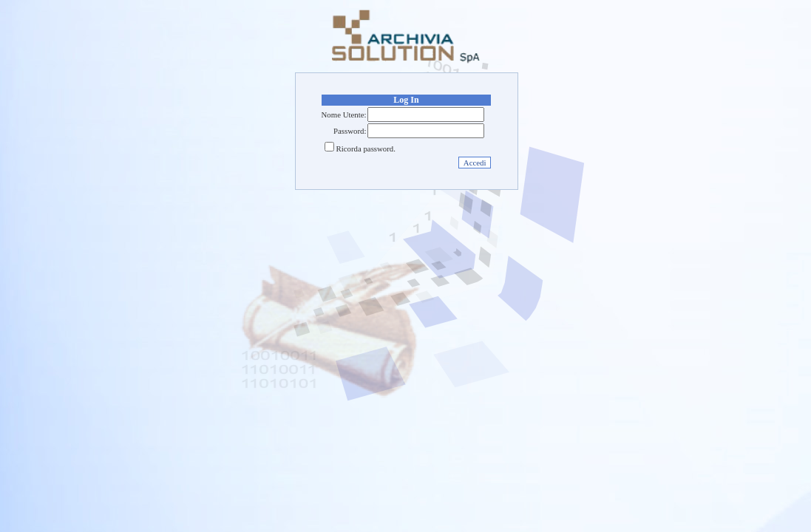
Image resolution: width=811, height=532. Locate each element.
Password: (350, 131)
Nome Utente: (344, 115)
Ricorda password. (366, 149)
